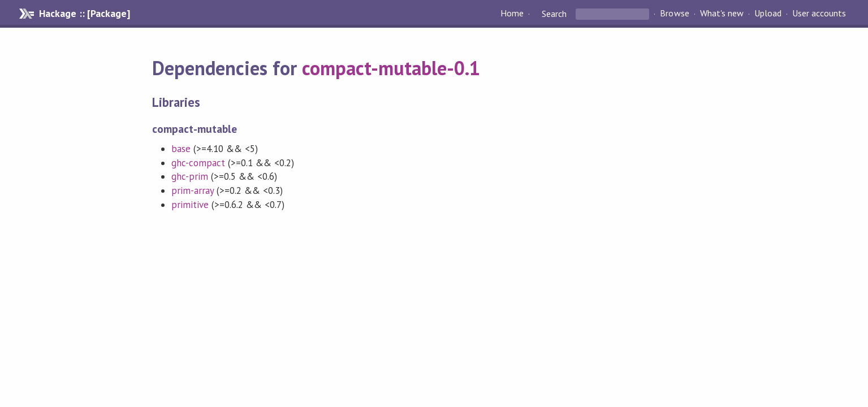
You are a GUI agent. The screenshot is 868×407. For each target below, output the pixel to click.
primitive (190, 205)
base (181, 149)
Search (554, 14)
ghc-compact (198, 163)
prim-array (193, 190)
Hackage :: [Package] (84, 14)
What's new (722, 14)
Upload (768, 14)
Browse (674, 14)
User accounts (819, 14)
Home (512, 14)
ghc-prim (190, 176)
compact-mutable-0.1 (391, 68)
